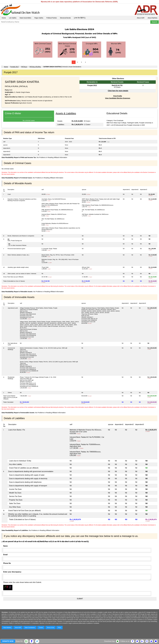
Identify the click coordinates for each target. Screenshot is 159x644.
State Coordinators (30, 628)
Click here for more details (118, 91)
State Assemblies (25, 18)
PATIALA (24, 67)
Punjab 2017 (15, 67)
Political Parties (52, 18)
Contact (41, 628)
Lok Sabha (13, 18)
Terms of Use (51, 628)
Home (4, 18)
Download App (109, 641)
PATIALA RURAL (35, 67)
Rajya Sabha (39, 18)
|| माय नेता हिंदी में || (80, 18)
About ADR (141, 18)
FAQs (59, 628)
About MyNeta (152, 18)
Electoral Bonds (65, 18)
